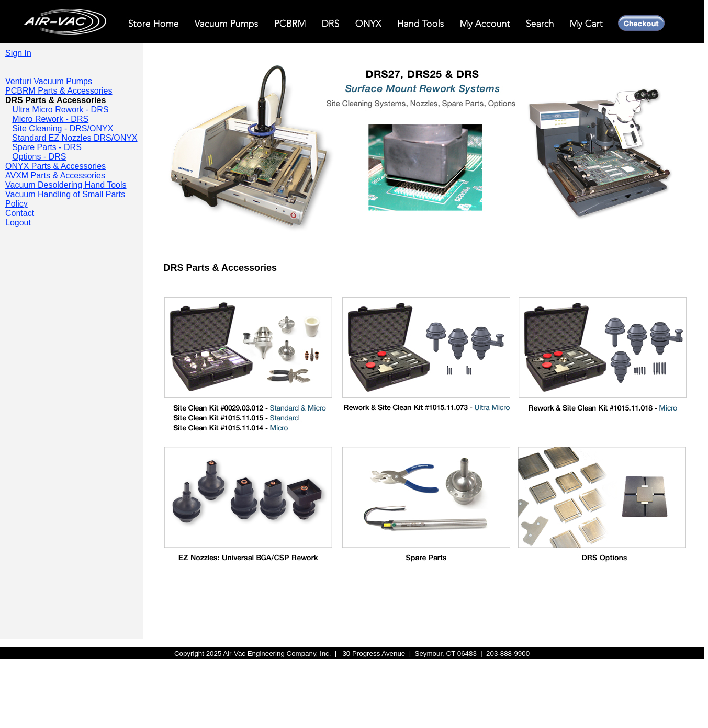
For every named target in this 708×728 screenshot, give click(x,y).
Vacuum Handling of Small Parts (65, 194)
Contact (20, 213)
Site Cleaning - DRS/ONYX (63, 128)
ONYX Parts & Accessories (55, 166)
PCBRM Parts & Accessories (59, 91)
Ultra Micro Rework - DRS (60, 110)
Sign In (18, 53)
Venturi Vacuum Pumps (49, 81)
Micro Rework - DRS (50, 119)
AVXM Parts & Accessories (55, 175)
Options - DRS (39, 157)
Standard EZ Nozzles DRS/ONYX (75, 138)
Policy (16, 204)
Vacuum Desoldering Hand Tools (66, 185)
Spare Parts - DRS (47, 147)
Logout (18, 223)
